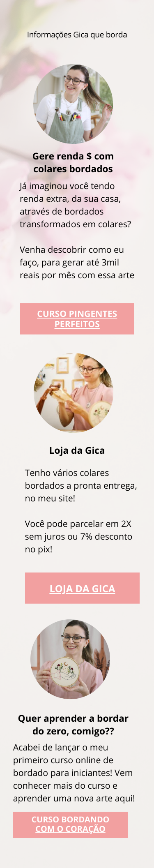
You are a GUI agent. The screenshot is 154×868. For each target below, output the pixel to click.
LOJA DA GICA (82, 589)
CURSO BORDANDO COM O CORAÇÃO (71, 824)
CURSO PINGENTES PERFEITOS (77, 319)
